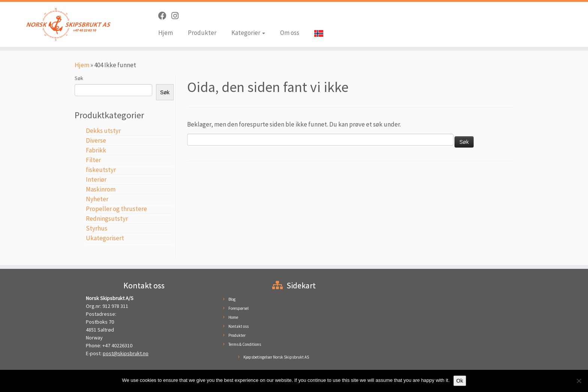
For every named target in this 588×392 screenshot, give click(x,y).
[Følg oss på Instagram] (177, 16)
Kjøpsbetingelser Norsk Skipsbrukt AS (276, 357)
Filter (93, 160)
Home (233, 317)
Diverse (96, 140)
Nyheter (97, 199)
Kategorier (248, 33)
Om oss (290, 33)
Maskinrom (101, 189)
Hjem (166, 33)
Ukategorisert (105, 238)
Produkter (202, 33)
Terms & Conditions (245, 344)
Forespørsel (238, 308)
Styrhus (97, 228)
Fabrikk (96, 150)
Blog (232, 299)
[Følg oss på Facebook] (165, 16)
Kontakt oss (238, 326)
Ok (460, 381)
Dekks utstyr (103, 131)
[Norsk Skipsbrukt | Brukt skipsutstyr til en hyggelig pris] (68, 24)
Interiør (96, 179)
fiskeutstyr (101, 170)
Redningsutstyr (107, 219)
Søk (79, 78)
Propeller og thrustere (116, 209)
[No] (579, 381)
